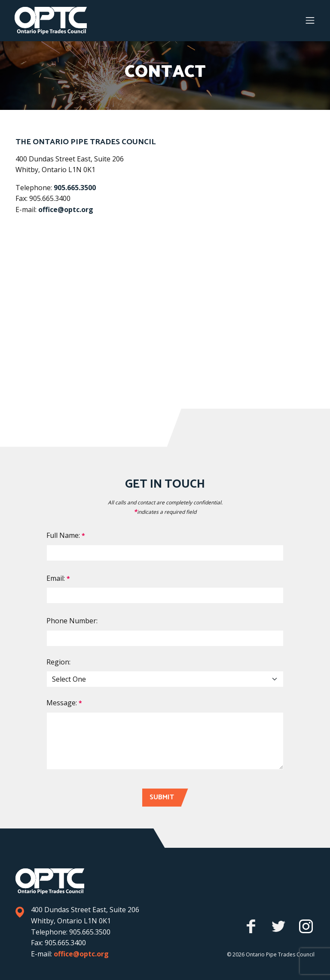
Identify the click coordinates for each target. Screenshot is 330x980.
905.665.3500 (75, 188)
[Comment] (165, 741)
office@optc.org (66, 209)
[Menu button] (310, 20)
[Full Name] (165, 553)
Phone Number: (72, 621)
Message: (64, 703)
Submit (162, 797)
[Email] (165, 595)
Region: (58, 662)
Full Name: (66, 535)
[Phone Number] (165, 638)
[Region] (165, 679)
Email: (58, 578)
